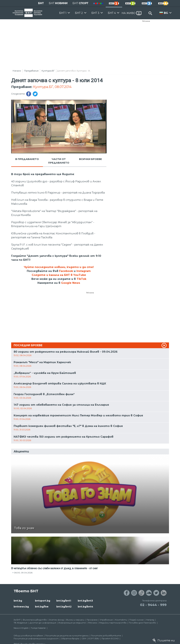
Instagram (84, 271)
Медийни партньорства (113, 623)
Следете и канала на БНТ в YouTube (59, 275)
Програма (92, 620)
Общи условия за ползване (28, 636)
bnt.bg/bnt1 (64, 601)
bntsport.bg (43, 601)
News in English (21, 628)
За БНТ (17, 620)
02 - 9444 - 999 (153, 605)
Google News (71, 283)
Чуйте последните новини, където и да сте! (59, 267)
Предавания (31, 71)
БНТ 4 (112, 13)
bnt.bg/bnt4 (85, 607)
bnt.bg (18, 601)
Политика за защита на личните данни (67, 636)
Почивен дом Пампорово (142, 623)
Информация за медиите (72, 623)
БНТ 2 (79, 13)
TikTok (81, 279)
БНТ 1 (63, 13)
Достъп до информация (43, 623)
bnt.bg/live (42, 607)
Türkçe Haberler (38, 628)
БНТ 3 (95, 13)
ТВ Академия (20, 623)
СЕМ (84, 638)
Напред (150, 620)
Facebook (66, 271)
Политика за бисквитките (106, 636)
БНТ (41, 3)
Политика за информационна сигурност (36, 638)
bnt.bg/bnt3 (85, 601)
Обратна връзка (70, 638)
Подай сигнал (137, 620)
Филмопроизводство (35, 620)
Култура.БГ (48, 71)
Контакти (121, 620)
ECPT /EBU (94, 638)
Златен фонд (56, 620)
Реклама (146, 21)
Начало (17, 71)
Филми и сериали (75, 620)
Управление (106, 620)
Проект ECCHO (110, 638)
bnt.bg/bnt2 (64, 607)
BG (166, 13)
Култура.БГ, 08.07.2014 (52, 87)
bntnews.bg (21, 607)
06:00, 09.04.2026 (23, 573)
